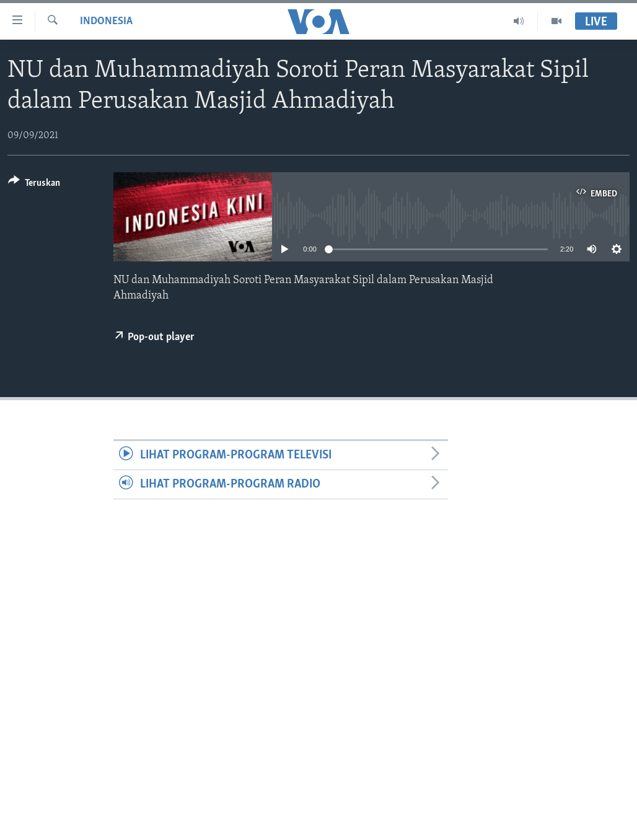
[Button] (34, 185)
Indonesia (106, 21)
